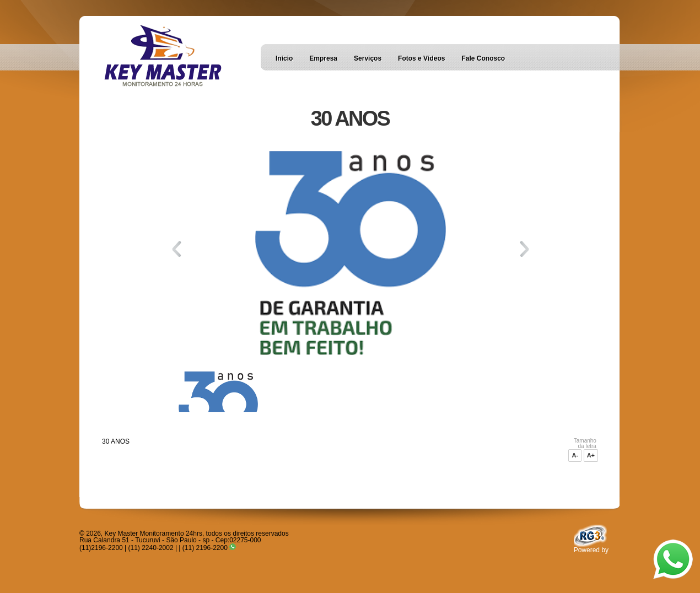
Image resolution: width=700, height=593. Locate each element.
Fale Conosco (483, 58)
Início (284, 58)
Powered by (591, 547)
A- (575, 455)
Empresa (323, 58)
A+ (591, 455)
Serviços (368, 58)
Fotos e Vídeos (421, 58)
